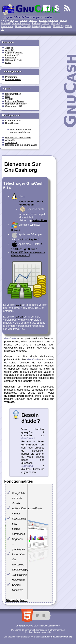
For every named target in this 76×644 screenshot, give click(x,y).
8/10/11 (16, 230)
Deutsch (33, 20)
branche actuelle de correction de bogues (21, 131)
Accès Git (10, 140)
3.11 (18, 305)
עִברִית (64, 20)
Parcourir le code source (18, 138)
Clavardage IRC (14, 106)
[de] (12, 99)
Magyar (55, 23)
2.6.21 (19, 317)
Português (46, 26)
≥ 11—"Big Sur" (29, 239)
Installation (11, 58)
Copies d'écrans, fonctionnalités (14, 54)
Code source (27, 202)
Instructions (40, 220)
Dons (8, 62)
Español (43, 20)
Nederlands (7, 26)
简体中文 (58, 26)
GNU (17, 345)
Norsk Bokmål (22, 26)
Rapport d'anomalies (16, 104)
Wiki (7, 99)
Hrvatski (5, 23)
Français (54, 20)
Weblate (9, 402)
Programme (11, 77)
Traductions (11, 142)
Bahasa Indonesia (21, 23)
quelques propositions (19, 396)
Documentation (13, 79)
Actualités (10, 50)
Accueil (9, 48)
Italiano (36, 23)
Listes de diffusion (15, 101)
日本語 (45, 23)
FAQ (8, 96)
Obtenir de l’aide (14, 60)
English (14, 20)
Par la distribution (32, 203)
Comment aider (13, 121)
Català (23, 20)
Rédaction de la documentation (21, 145)
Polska (35, 26)
